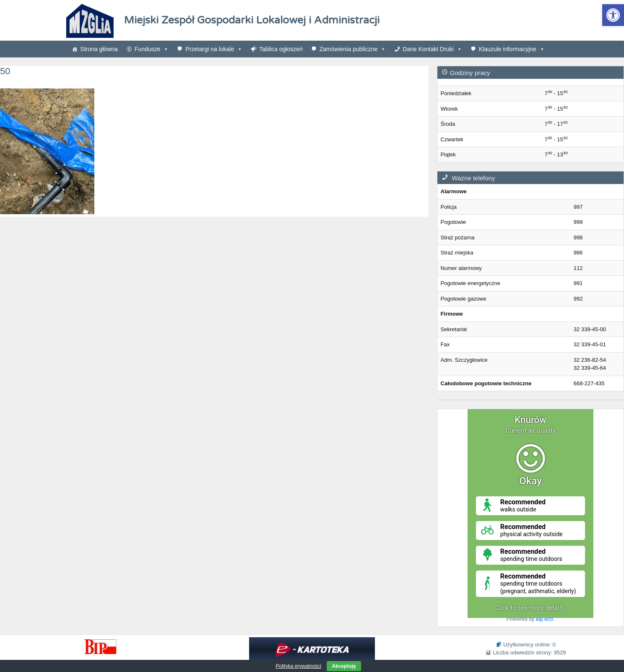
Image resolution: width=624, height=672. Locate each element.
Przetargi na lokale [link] (214, 49)
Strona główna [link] (99, 49)
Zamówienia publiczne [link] (353, 49)
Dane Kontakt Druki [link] (432, 49)
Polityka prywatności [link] (298, 666)
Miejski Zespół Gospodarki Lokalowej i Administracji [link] (252, 20)
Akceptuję (344, 666)
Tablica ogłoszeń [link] (281, 49)
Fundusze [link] (152, 49)
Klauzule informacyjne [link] (512, 49)
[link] (613, 15)
